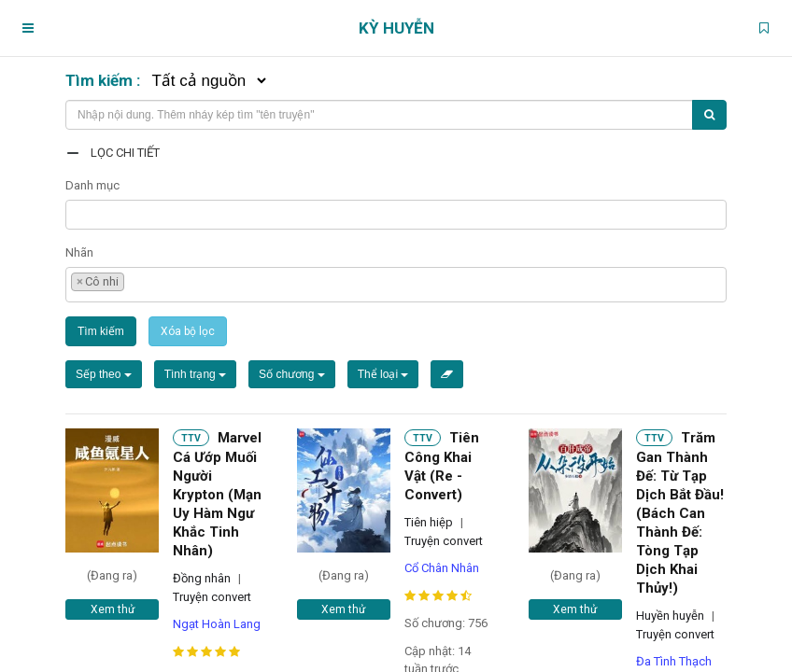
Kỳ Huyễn (396, 28)
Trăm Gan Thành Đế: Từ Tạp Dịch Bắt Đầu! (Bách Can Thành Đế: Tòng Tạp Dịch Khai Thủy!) (680, 513)
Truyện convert (212, 597)
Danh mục (92, 185)
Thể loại (383, 374)
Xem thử (113, 609)
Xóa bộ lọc (188, 331)
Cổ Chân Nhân (442, 568)
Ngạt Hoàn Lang (217, 624)
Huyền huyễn (670, 616)
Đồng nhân (202, 578)
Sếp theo (104, 374)
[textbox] (76, 212)
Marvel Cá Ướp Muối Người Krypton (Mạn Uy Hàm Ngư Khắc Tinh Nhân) (217, 494)
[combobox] (396, 215)
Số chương (292, 374)
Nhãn (79, 252)
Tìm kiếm (101, 331)
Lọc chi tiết (125, 153)
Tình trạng (195, 374)
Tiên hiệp (429, 522)
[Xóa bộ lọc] (447, 374)
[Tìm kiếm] (709, 115)
